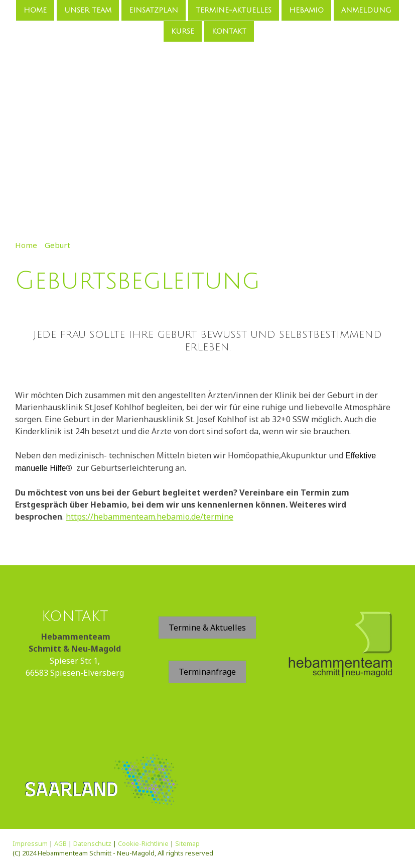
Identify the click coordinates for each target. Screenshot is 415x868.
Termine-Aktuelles (234, 10)
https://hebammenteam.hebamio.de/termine (150, 517)
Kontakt (229, 32)
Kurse (183, 32)
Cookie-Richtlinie (143, 843)
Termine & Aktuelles (207, 628)
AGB (60, 843)
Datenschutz (92, 843)
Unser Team (88, 10)
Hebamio (306, 10)
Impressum (30, 843)
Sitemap (187, 843)
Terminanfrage (207, 672)
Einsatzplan (154, 10)
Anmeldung (366, 10)
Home (35, 10)
